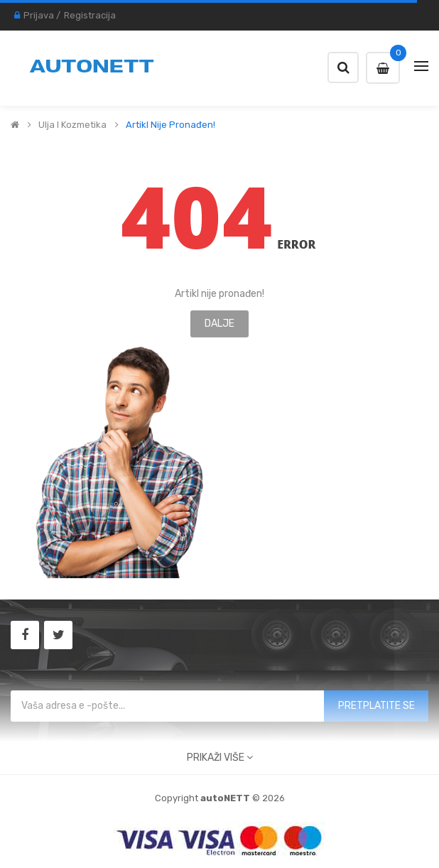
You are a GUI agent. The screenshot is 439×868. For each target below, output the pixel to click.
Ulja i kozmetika (72, 125)
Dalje (220, 324)
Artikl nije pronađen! (170, 125)
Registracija (90, 15)
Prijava (39, 15)
